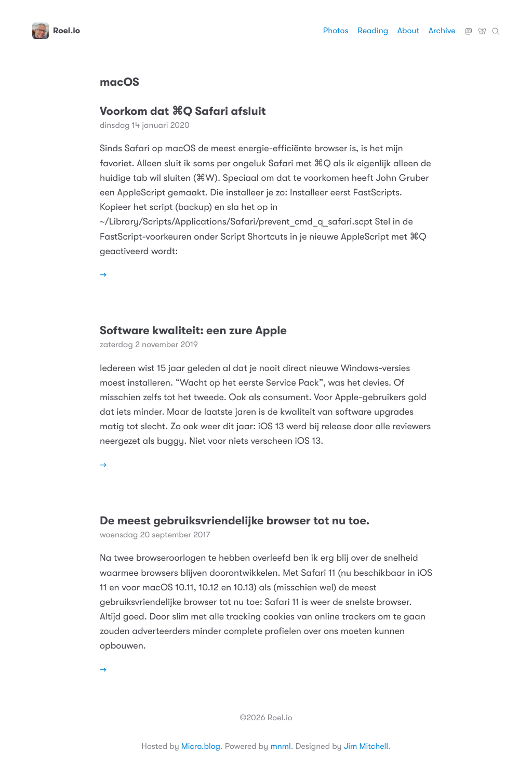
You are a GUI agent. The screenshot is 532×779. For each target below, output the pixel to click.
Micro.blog (201, 746)
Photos (336, 31)
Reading (373, 31)
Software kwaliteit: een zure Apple (193, 331)
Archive (442, 31)
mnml (280, 746)
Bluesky (482, 27)
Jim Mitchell (366, 746)
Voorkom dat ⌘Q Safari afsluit (183, 111)
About (408, 31)
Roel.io (56, 31)
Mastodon (469, 27)
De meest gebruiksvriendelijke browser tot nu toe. (235, 521)
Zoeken (496, 27)
